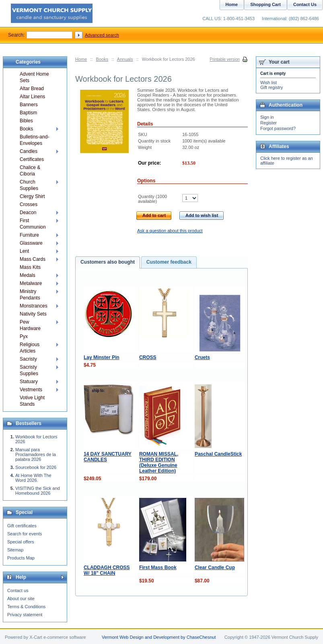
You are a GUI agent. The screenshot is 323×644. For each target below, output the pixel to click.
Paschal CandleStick (218, 454)
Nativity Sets (33, 314)
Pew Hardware (30, 325)
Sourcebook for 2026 (36, 467)
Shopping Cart (265, 4)
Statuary (29, 382)
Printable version (225, 59)
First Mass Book (158, 568)
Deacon (28, 213)
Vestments (31, 390)
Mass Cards (33, 259)
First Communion (33, 224)
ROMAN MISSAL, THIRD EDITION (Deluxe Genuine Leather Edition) (159, 462)
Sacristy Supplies (29, 370)
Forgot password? (278, 128)
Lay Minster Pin (102, 357)
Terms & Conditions (26, 607)
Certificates (32, 159)
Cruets (202, 357)
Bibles (26, 121)
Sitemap (15, 550)
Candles (29, 151)
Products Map (21, 558)
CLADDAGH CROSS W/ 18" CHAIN (107, 570)
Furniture (29, 235)
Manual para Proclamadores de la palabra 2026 (36, 454)
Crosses (29, 204)
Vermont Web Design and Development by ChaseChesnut (159, 637)
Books (102, 59)
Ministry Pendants (30, 295)
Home (81, 59)
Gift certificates (22, 526)
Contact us (18, 590)
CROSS (148, 357)
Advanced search (102, 35)
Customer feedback (169, 262)
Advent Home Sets (34, 77)
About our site (21, 599)
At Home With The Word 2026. (33, 478)
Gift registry (272, 87)
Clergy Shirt (32, 196)
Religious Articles (30, 348)
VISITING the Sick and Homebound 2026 (38, 491)
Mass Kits (30, 267)
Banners (29, 105)
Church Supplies (29, 185)
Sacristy (28, 359)
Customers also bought (108, 262)
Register (268, 123)
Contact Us (305, 4)
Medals (28, 275)
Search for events (25, 534)
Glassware (31, 243)
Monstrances (34, 306)
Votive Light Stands (32, 401)
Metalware (31, 283)
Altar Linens (32, 97)
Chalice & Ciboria (30, 171)
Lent (24, 251)
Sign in (267, 117)
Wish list (268, 83)
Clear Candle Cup (215, 568)
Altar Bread (32, 89)
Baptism (28, 113)
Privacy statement (25, 615)
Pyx (24, 336)
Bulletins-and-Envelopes (34, 140)
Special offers (21, 542)
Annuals (125, 59)
